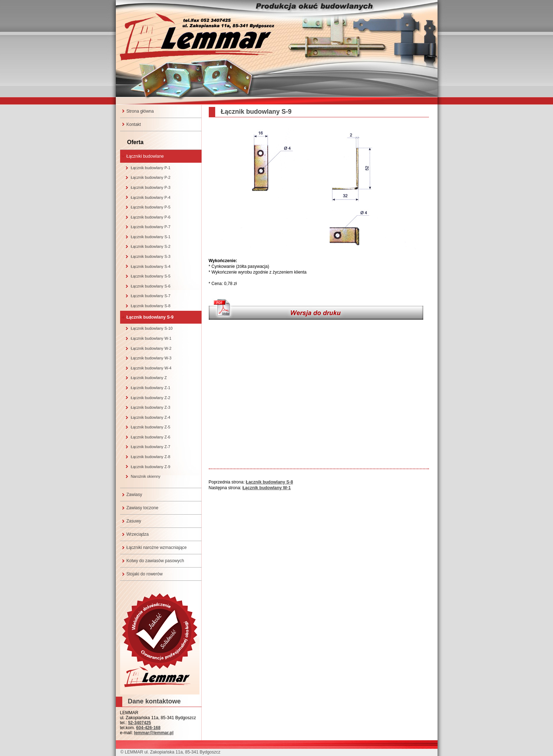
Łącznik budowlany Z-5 (150, 427)
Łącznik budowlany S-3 (151, 256)
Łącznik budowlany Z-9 (150, 467)
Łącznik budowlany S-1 (151, 237)
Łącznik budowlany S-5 (151, 276)
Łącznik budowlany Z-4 (150, 417)
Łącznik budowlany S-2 (151, 246)
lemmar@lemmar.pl (154, 733)
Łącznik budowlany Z (149, 378)
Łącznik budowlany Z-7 (150, 447)
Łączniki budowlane (145, 156)
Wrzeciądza (138, 534)
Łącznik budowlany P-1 (151, 168)
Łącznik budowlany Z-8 (150, 457)
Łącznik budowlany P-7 (151, 227)
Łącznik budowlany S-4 (151, 266)
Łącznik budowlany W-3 (151, 358)
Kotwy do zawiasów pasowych (155, 561)
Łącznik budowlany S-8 (151, 306)
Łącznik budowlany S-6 (151, 286)
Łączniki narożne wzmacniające (157, 548)
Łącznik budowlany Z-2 (150, 398)
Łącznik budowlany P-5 (151, 207)
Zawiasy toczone (142, 508)
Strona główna (140, 111)
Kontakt (134, 124)
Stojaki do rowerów (145, 574)
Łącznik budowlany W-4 (151, 368)
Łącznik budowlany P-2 (151, 177)
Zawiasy (134, 495)
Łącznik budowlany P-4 (151, 197)
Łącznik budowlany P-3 (151, 187)
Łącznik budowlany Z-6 (150, 437)
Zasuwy (134, 521)
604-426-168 (148, 728)
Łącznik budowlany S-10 (152, 328)
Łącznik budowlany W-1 (151, 338)
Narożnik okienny (146, 476)
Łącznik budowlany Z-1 (150, 388)
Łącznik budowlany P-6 (151, 217)
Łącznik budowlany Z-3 (150, 407)
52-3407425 (139, 723)
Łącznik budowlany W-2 (151, 348)
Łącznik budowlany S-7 (151, 296)
